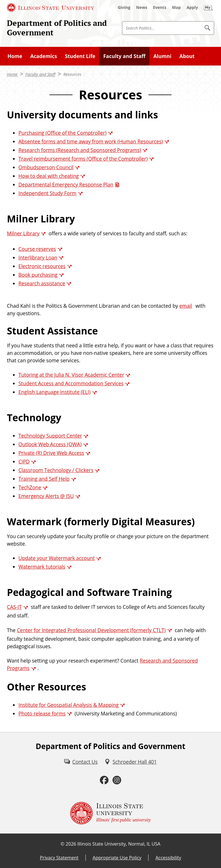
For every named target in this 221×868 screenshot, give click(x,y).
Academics (44, 56)
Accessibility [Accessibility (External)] (168, 858)
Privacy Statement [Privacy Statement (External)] (59, 858)
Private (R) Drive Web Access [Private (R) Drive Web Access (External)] (51, 453)
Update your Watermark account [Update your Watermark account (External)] (57, 558)
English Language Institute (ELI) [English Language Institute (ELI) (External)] (55, 392)
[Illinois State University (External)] (51, 7)
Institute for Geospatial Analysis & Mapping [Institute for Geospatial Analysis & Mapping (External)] (68, 705)
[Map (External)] (177, 7)
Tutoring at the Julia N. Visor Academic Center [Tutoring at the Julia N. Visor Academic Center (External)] (71, 375)
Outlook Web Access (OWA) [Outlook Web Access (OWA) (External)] (50, 444)
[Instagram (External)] (117, 780)
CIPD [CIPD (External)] (24, 461)
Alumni (162, 56)
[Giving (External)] (124, 7)
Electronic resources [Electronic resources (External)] (42, 266)
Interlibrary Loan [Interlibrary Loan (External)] (38, 257)
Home (15, 56)
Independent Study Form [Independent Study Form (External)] (47, 193)
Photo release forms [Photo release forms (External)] (42, 713)
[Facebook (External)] (104, 780)
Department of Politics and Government (57, 28)
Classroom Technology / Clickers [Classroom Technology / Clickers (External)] (56, 470)
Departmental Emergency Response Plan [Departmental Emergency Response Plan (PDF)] (66, 184)
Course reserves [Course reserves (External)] (37, 249)
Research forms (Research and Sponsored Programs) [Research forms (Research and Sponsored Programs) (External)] (80, 150)
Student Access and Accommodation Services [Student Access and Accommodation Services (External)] (71, 383)
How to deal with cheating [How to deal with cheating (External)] (49, 176)
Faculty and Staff (124, 56)
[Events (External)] (160, 7)
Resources (72, 74)
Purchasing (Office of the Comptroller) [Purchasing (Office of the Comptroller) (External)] (62, 133)
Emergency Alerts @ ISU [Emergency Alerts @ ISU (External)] (46, 496)
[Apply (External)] (192, 7)
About (187, 56)
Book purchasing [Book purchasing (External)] (38, 275)
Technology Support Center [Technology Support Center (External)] (50, 436)
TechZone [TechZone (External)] (30, 487)
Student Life (80, 56)
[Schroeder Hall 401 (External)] (131, 762)
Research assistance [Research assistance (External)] (42, 283)
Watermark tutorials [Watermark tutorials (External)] (42, 567)
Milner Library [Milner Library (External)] (23, 233)
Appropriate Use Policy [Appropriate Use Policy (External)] (117, 858)
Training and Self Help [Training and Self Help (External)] (44, 479)
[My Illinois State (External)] (208, 7)
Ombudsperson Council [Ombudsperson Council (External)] (46, 167)
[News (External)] (142, 7)
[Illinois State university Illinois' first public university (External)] (110, 813)
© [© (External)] (63, 844)
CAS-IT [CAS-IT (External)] (14, 607)
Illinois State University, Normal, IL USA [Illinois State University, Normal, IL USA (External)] (119, 844)
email (186, 306)
